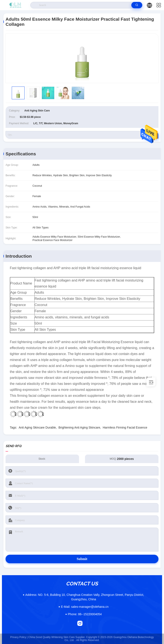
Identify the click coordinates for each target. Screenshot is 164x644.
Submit (82, 559)
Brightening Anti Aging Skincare (79, 427)
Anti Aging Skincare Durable (37, 427)
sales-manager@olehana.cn (85, 607)
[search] (137, 5)
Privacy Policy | (19, 637)
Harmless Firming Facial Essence (125, 427)
